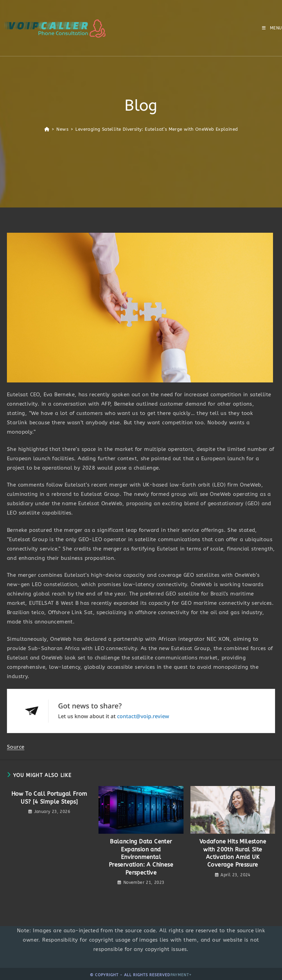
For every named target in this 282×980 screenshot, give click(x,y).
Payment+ (181, 975)
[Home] (47, 129)
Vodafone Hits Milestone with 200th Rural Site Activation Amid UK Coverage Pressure (233, 853)
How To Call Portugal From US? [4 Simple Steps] (49, 798)
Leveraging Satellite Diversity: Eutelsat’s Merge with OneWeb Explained (157, 129)
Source (16, 747)
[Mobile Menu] (272, 28)
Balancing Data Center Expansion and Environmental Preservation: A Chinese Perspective (141, 857)
